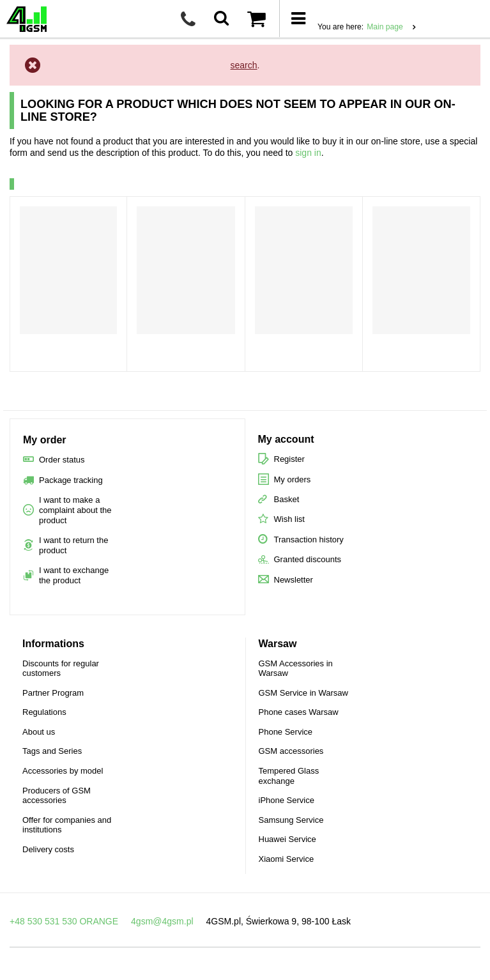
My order (45, 440)
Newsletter (294, 580)
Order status (62, 460)
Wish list (289, 519)
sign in (308, 153)
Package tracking (71, 480)
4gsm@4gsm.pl (162, 921)
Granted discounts (308, 559)
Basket (287, 499)
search (244, 65)
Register (289, 459)
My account (286, 439)
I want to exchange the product (74, 575)
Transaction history (309, 540)
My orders (293, 479)
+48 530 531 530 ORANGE (64, 921)
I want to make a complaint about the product (75, 510)
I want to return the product (73, 545)
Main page (385, 27)
